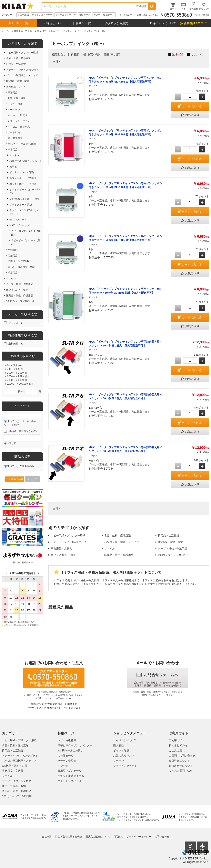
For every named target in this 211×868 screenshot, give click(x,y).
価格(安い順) (92, 54)
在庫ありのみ (27, 466)
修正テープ (109, 15)
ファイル (110, 549)
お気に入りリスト (124, 756)
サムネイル (198, 54)
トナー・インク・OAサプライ (69, 542)
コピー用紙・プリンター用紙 (68, 535)
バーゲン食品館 (67, 761)
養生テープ (85, 15)
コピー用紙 (23, 15)
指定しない (59, 54)
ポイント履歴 (121, 751)
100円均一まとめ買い (70, 751)
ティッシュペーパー (42, 15)
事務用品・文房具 (61, 549)
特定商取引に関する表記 (69, 837)
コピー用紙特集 (67, 740)
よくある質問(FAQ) (180, 771)
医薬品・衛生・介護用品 (119, 555)
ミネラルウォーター (66, 15)
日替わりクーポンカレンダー (75, 745)
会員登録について (179, 761)
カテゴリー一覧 (18, 23)
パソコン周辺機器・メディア (122, 542)
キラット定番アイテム (71, 776)
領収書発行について (181, 766)
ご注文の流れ (177, 751)
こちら (60, 708)
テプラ (97, 15)
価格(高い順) (112, 54)
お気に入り (190, 115)
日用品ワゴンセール (69, 771)
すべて (11, 421)
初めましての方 (178, 745)
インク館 (63, 766)
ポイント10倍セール (70, 781)
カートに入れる (192, 106)
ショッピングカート (125, 766)
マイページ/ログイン (126, 740)
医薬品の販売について (98, 837)
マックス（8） (16, 323)
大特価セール (52, 23)
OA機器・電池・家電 (170, 542)
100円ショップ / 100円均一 (18, 796)
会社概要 (47, 837)
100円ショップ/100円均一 (173, 555)
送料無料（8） (16, 344)
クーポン (119, 761)
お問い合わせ (162, 837)
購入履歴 (119, 745)
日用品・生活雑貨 (169, 535)
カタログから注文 (117, 23)
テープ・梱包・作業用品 (173, 549)
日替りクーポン (83, 23)
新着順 (75, 54)
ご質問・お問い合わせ (182, 756)
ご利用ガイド (177, 740)
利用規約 (118, 837)
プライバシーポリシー (139, 837)
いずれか (24, 421)
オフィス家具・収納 (63, 555)
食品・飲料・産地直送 (118, 535)
